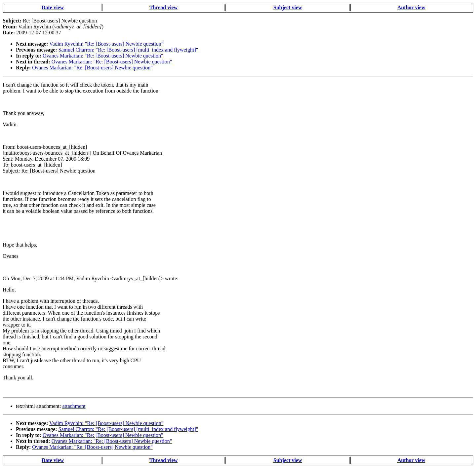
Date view (53, 7)
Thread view (163, 7)
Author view (411, 7)
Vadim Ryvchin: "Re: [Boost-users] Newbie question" (106, 44)
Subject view (288, 7)
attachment (74, 406)
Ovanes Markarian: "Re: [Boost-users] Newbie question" (103, 56)
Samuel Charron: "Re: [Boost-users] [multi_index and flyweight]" (128, 50)
